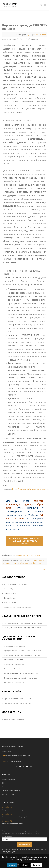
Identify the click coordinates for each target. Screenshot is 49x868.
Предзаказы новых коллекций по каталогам (20, 678)
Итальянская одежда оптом (14, 646)
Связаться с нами (8, 779)
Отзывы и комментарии (11, 791)
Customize (37, 865)
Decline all (24, 865)
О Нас (4, 783)
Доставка (5, 787)
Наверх (45, 569)
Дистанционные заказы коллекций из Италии (21, 673)
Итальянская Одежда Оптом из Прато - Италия (22, 655)
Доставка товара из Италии (14, 682)
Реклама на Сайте (9, 794)
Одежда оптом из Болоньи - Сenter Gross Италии (22, 651)
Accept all (12, 865)
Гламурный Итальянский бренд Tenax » (29, 563)
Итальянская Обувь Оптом (14, 664)
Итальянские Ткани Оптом (14, 669)
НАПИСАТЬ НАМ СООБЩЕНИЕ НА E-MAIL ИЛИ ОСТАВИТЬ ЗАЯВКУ (24, 541)
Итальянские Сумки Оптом (14, 660)
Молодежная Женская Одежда (28, 555)
